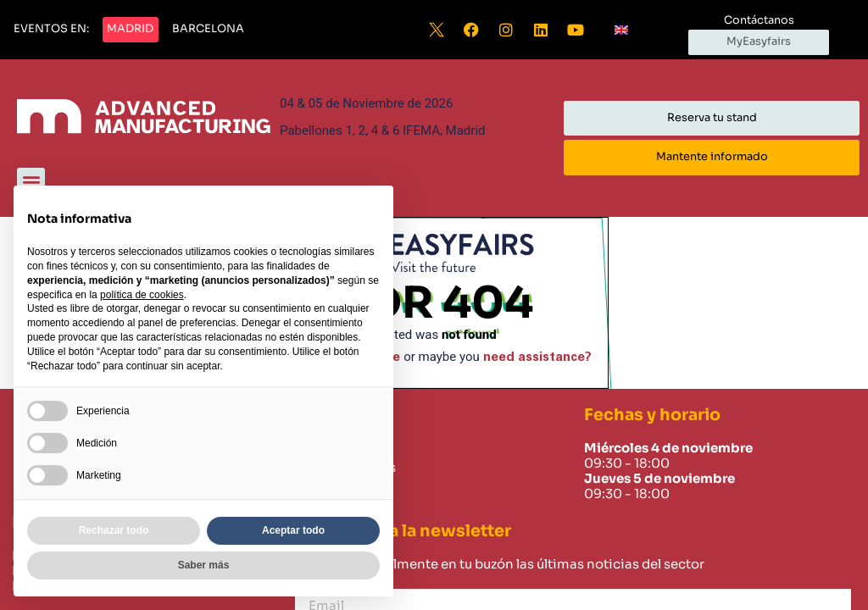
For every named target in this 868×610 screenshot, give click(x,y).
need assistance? (537, 357)
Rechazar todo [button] (114, 530)
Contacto (328, 487)
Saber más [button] (204, 565)
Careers (323, 507)
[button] (51, 30)
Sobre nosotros (347, 468)
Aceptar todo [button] (293, 530)
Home (317, 448)
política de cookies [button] (142, 295)
